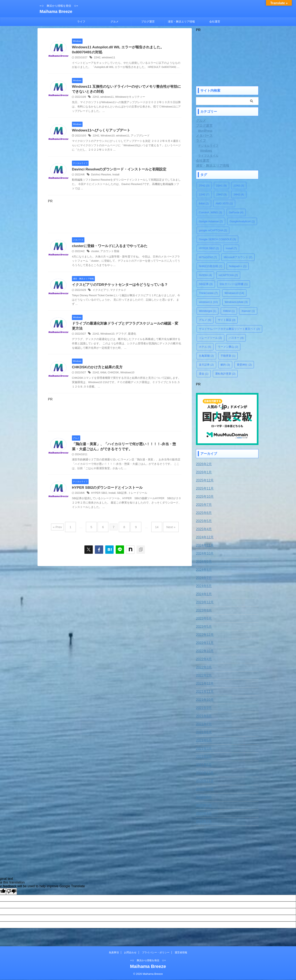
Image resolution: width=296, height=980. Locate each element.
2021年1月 (203, 764)
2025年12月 (204, 479)
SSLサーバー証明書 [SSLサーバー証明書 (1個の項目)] (234, 284)
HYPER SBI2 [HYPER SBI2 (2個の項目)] (209, 248)
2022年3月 (203, 666)
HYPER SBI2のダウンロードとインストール (105, 493)
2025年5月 (203, 520)
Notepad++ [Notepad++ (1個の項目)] (238, 266)
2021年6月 (203, 731)
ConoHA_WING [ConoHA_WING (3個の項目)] (210, 212)
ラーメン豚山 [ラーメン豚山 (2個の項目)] (228, 347)
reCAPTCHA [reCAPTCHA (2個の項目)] (228, 275)
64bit (103, 377)
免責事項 (114, 952)
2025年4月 (203, 528)
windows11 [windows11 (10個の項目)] (208, 302)
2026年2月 (203, 463)
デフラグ (119, 337)
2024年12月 (204, 536)
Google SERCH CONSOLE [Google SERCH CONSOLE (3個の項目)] (217, 239)
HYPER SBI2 (98, 498)
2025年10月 (204, 496)
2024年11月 (204, 544)
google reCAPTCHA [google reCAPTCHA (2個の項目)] (213, 230)
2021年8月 (203, 715)
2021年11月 (204, 691)
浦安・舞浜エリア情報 (181, 22)
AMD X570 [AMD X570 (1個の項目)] (224, 203)
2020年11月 (204, 780)
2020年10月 (204, 788)
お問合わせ (130, 952)
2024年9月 (203, 561)
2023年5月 (203, 626)
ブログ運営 (148, 22)
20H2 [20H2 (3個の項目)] (204, 186)
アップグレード (137, 138)
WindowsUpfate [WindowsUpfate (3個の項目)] (236, 302)
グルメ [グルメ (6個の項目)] (205, 320)
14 (153, 530)
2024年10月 (204, 552)
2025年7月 (203, 504)
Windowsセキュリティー (127, 99)
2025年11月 (204, 487)
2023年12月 (204, 601)
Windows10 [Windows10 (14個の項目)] (234, 293)
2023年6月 (203, 617)
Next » (165, 530)
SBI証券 (120, 498)
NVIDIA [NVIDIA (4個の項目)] (205, 275)
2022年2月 (203, 674)
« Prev (65, 530)
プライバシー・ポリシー (156, 952)
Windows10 (107, 138)
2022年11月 (204, 642)
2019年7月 (203, 821)
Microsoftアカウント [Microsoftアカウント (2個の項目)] (238, 257)
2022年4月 (203, 658)
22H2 (97, 58)
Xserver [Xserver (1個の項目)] (248, 311)
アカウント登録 (108, 254)
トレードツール (134, 498)
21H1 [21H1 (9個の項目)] (221, 186)
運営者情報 (181, 952)
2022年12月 (204, 634)
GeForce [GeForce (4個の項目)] (236, 212)
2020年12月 (204, 772)
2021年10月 (204, 699)
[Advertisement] (115, 219)
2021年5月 (203, 739)
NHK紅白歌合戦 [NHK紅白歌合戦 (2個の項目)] (211, 266)
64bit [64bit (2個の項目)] (204, 203)
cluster (95, 254)
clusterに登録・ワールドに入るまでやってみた (107, 248)
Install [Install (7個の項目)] (231, 248)
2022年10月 (204, 650)
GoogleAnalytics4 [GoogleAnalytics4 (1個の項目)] (242, 221)
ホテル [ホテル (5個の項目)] (205, 347)
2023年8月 (203, 609)
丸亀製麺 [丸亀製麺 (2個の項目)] (206, 356)
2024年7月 (203, 577)
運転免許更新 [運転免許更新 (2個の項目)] (225, 374)
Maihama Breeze (56, 11)
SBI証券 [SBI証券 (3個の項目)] (206, 284)
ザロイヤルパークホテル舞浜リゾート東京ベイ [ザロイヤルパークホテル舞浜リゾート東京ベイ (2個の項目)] (229, 329)
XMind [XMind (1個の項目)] (229, 311)
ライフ (81, 22)
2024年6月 (203, 585)
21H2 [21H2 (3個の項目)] (239, 186)
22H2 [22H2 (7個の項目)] (204, 194)
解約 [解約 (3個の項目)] (225, 365)
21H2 (96, 337)
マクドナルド (116, 293)
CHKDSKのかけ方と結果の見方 (96, 371)
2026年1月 (203, 471)
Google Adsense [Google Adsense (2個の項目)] (211, 221)
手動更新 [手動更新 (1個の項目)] (228, 356)
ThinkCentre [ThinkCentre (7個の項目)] (208, 293)
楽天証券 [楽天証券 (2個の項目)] (206, 365)
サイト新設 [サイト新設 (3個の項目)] (227, 320)
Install (114, 177)
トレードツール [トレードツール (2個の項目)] (210, 338)
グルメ (115, 22)
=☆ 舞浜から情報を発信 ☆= (148, 960)
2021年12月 (204, 682)
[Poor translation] (11, 890)
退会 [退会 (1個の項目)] (204, 374)
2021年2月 (203, 756)
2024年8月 (203, 569)
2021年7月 (203, 723)
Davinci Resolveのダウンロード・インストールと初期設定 (116, 171)
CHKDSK (112, 377)
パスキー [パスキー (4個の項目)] (236, 338)
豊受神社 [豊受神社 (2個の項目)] (244, 365)
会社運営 (215, 22)
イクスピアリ (100, 293)
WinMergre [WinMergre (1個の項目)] (208, 311)
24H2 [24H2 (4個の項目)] (239, 194)
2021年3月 (203, 747)
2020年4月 (203, 812)
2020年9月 (203, 796)
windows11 (107, 58)
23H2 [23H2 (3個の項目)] (221, 194)
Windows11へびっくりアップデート (99, 132)
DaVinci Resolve (100, 177)
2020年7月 (203, 804)
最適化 (129, 337)
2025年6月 (203, 512)
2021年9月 (203, 707)
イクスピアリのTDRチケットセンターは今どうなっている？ (117, 287)
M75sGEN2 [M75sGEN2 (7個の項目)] (208, 257)
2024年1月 (203, 593)
